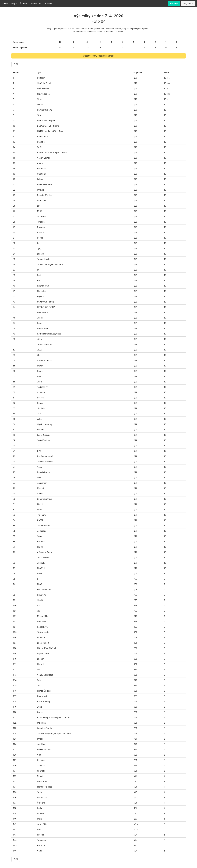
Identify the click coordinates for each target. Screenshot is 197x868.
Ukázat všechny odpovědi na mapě (98, 56)
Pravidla (48, 4)
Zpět (16, 64)
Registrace (188, 4)
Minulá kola (36, 4)
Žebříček (24, 4)
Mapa (14, 4)
